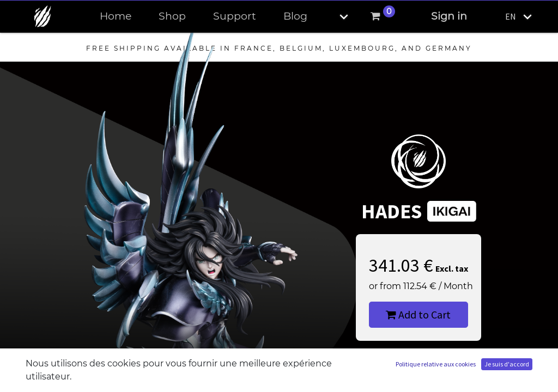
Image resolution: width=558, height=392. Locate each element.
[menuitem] (116, 17)
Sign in (449, 16)
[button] (335, 17)
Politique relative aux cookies (436, 364)
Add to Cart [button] (418, 314)
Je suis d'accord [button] (507, 364)
